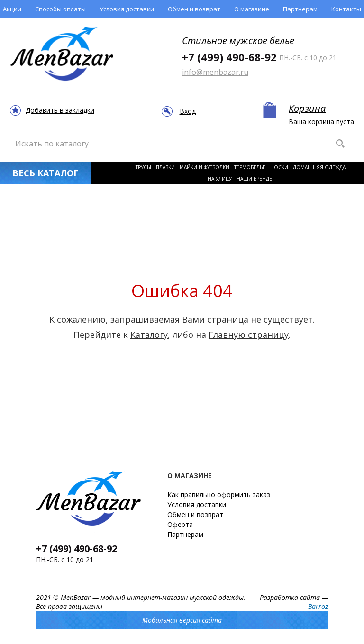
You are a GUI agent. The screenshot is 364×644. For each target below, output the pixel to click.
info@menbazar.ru (215, 72)
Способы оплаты (60, 9)
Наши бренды (255, 179)
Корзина (307, 108)
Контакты (346, 9)
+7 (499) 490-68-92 (229, 57)
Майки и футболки (205, 167)
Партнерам (300, 9)
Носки (279, 167)
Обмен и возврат (194, 9)
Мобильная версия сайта (182, 620)
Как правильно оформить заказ (219, 494)
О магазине (252, 9)
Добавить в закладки (60, 110)
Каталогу (149, 335)
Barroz (318, 606)
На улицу (220, 179)
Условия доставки (127, 9)
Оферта (180, 524)
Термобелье (250, 167)
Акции (12, 9)
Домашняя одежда (319, 167)
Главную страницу (249, 335)
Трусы (143, 167)
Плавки (165, 167)
